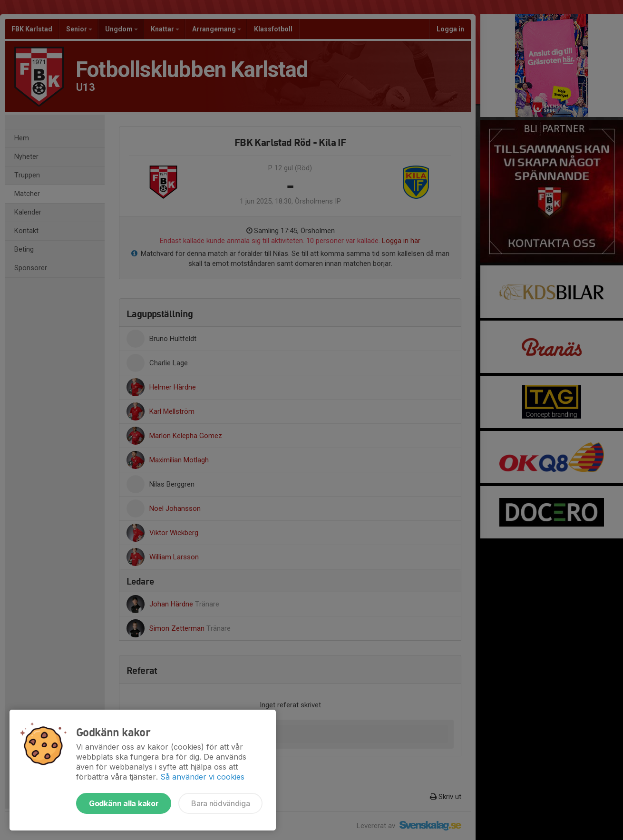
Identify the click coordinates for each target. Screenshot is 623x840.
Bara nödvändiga (220, 803)
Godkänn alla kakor (124, 803)
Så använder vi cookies (202, 777)
